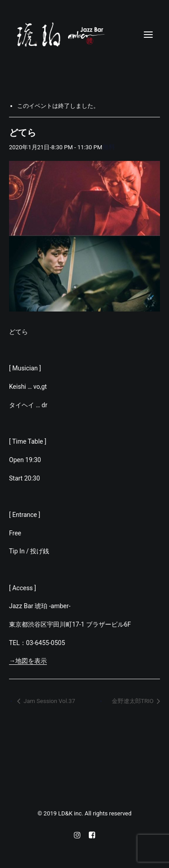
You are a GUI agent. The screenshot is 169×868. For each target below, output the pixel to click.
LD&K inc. (71, 813)
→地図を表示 (28, 661)
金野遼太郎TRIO (133, 701)
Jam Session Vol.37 (49, 701)
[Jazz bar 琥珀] (84, 35)
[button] (148, 35)
